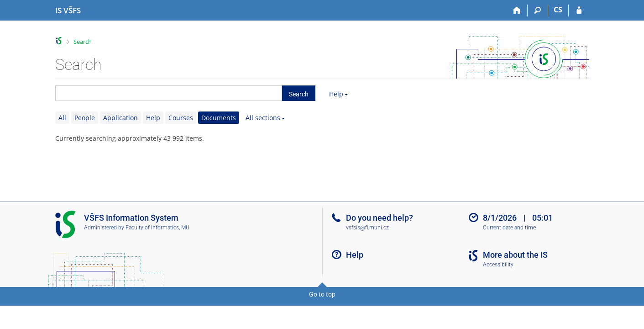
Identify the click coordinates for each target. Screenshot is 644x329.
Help (336, 94)
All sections (263, 118)
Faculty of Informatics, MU (157, 228)
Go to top (322, 294)
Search (83, 42)
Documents (219, 118)
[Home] (517, 11)
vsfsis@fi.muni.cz (367, 228)
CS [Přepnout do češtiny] (558, 10)
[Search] (538, 11)
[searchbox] (169, 93)
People (85, 118)
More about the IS (515, 255)
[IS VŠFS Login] (579, 11)
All (62, 118)
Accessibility (498, 265)
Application (120, 118)
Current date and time (509, 228)
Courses (181, 118)
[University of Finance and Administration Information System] (68, 11)
